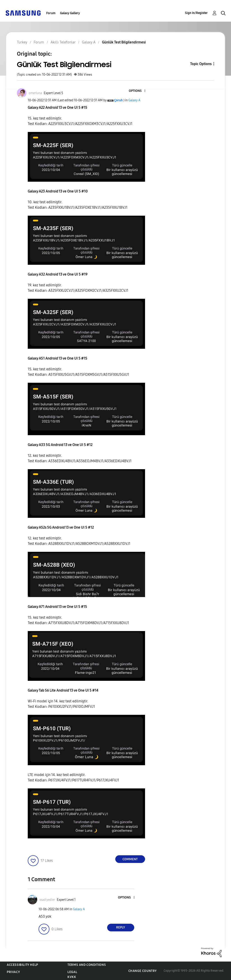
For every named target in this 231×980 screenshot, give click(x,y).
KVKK (72, 977)
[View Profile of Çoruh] (118, 100)
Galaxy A (134, 100)
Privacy (13, 972)
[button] (137, 91)
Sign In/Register (196, 13)
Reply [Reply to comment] (121, 927)
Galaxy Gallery (70, 13)
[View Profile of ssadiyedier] (47, 900)
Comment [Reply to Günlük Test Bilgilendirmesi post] (130, 859)
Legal (72, 972)
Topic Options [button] (201, 64)
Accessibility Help (22, 965)
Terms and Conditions (87, 965)
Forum (51, 13)
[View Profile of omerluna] (35, 93)
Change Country (143, 971)
